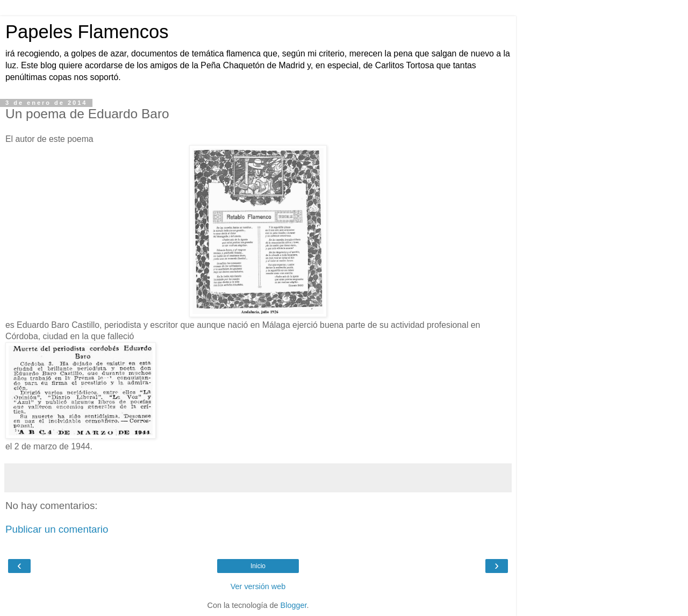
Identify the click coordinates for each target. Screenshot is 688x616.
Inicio (258, 566)
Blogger (294, 605)
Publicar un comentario (57, 529)
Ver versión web (258, 586)
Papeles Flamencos (87, 32)
